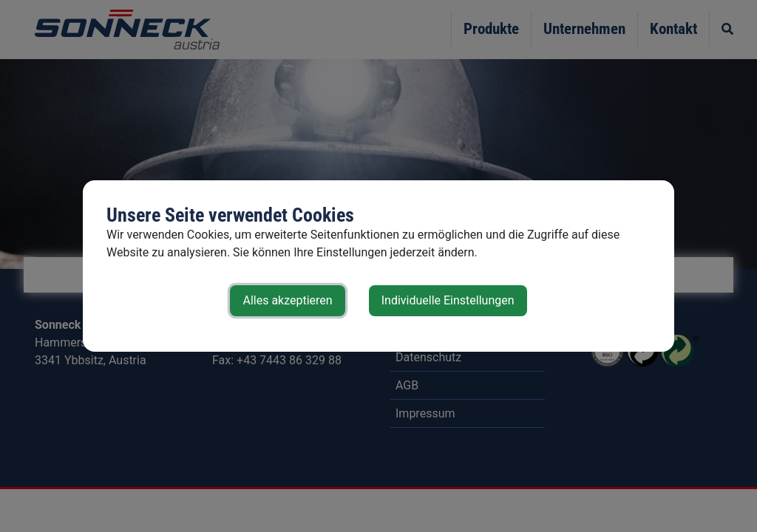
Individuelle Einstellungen (448, 300)
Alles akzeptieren (287, 300)
